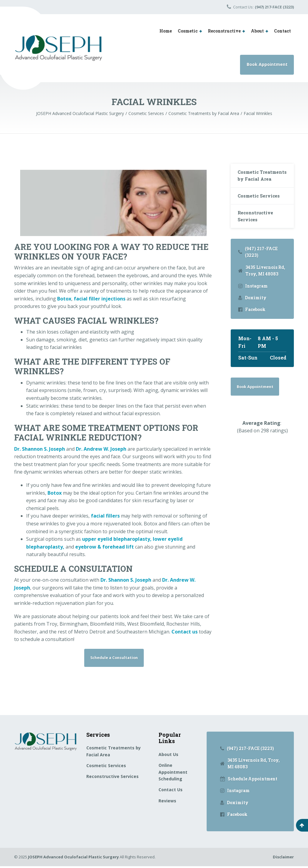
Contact (282, 31)
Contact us (185, 632)
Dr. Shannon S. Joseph (40, 449)
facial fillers (105, 516)
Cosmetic (188, 31)
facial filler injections (100, 299)
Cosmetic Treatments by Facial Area (256, 180)
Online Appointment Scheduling (173, 774)
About (257, 31)
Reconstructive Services (257, 229)
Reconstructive (224, 31)
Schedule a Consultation (114, 658)
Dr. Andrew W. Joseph (101, 449)
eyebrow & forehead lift (105, 547)
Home (166, 31)
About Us (168, 756)
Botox (64, 299)
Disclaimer (283, 859)
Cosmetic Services (261, 207)
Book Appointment (267, 64)
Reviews (167, 803)
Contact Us (171, 791)
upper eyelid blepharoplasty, (117, 539)
